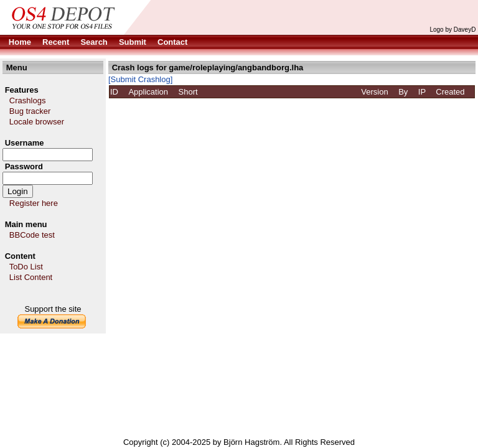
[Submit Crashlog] (140, 79)
